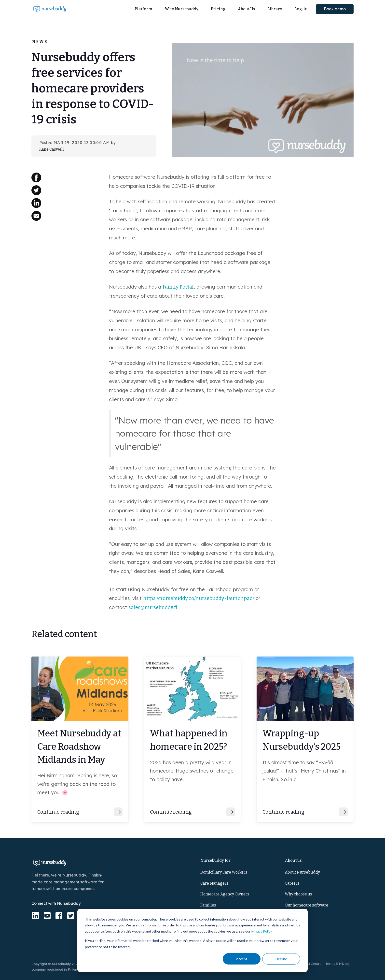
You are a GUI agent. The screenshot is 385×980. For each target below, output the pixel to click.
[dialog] (192, 940)
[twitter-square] (71, 916)
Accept (242, 959)
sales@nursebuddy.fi (153, 607)
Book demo (335, 9)
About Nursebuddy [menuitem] (302, 872)
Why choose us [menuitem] (298, 894)
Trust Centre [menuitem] (312, 964)
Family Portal (178, 287)
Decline (281, 959)
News (40, 42)
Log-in (301, 9)
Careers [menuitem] (292, 883)
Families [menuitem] (208, 905)
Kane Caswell (52, 149)
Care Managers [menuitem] (214, 883)
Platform (144, 9)
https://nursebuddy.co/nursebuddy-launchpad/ (199, 598)
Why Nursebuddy (182, 9)
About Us (246, 9)
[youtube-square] (47, 916)
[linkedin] (35, 916)
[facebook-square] (59, 916)
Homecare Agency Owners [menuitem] (225, 894)
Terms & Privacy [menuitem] (337, 964)
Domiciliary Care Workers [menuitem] (224, 872)
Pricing (218, 9)
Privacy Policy (262, 931)
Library (275, 9)
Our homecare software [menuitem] (307, 905)
